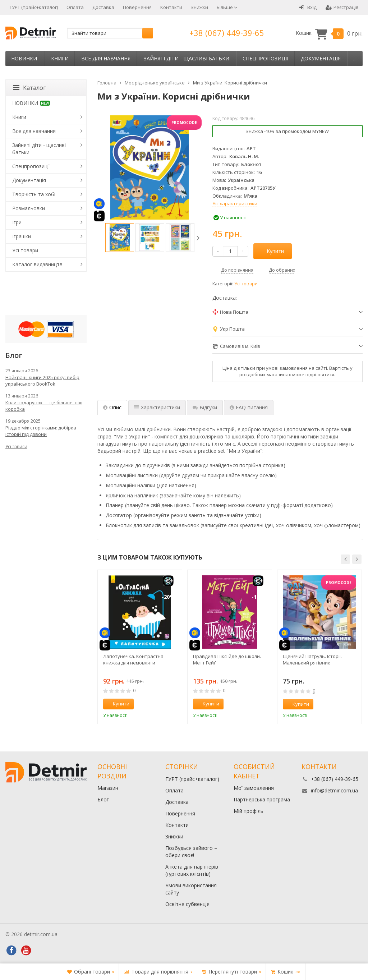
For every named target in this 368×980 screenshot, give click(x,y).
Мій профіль (249, 811)
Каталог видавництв (37, 264)
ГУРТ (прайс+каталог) (34, 7)
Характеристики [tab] (157, 407)
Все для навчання (106, 58)
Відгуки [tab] (205, 407)
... (355, 58)
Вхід (308, 7)
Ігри (17, 222)
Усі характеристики (235, 203)
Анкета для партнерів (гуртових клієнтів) (192, 870)
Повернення (137, 7)
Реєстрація (342, 7)
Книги (60, 58)
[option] (120, 238)
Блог (103, 799)
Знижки (199, 7)
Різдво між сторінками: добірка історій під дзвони (41, 431)
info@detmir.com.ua (334, 790)
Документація (321, 58)
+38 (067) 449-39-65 (227, 33)
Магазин (108, 788)
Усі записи (16, 447)
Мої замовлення (254, 788)
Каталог (29, 88)
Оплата (75, 7)
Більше (227, 7)
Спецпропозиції (265, 58)
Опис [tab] (112, 407)
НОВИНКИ (24, 58)
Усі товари (246, 284)
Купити (271, 251)
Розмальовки (29, 208)
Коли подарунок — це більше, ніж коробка (44, 406)
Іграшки (22, 236)
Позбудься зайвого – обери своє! (191, 852)
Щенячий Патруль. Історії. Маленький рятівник (312, 659)
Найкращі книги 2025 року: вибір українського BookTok (42, 381)
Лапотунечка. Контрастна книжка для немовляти (133, 659)
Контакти (171, 7)
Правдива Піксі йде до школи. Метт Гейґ (227, 659)
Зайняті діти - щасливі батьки (187, 58)
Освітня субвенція (187, 904)
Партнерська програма (262, 799)
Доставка (103, 7)
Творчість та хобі (34, 194)
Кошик (329, 33)
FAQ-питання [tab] (249, 407)
